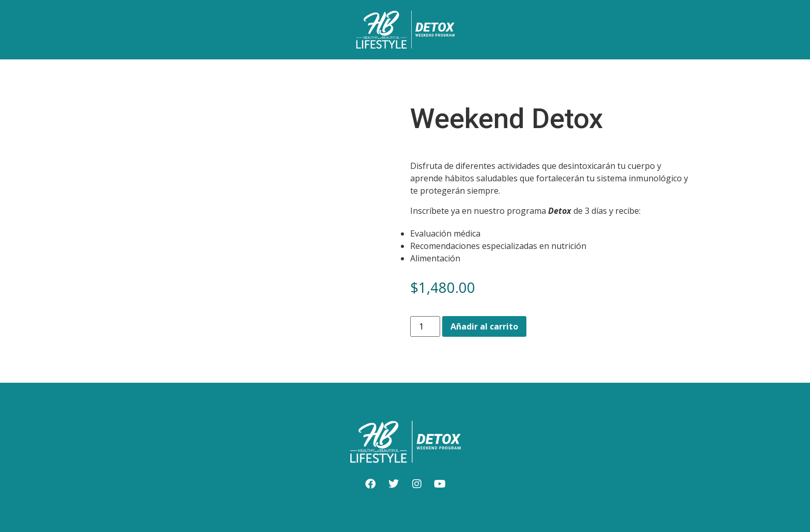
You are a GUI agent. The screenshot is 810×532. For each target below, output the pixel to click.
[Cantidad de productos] (425, 326)
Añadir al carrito (484, 326)
